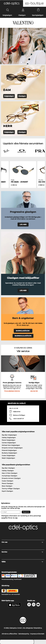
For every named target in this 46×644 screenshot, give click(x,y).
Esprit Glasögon (7, 491)
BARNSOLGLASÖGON (23, 336)
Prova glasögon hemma (12, 391)
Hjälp (22, 562)
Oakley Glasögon (8, 471)
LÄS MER (23, 224)
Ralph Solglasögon (8, 458)
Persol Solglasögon (9, 440)
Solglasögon (7, 15)
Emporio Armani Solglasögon (12, 448)
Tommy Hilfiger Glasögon (11, 489)
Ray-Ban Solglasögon (9, 435)
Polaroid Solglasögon (9, 450)
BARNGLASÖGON (23, 331)
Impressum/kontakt (37, 634)
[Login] (23, 10)
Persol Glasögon (8, 483)
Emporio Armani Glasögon (11, 478)
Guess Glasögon (8, 481)
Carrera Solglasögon (9, 443)
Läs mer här (34, 391)
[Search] (8, 10)
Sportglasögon (38, 15)
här (16, 518)
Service (22, 552)
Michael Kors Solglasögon (11, 445)
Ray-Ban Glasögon (8, 468)
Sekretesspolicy (24, 634)
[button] (12, 3)
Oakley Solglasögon (9, 438)
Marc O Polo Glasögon (10, 473)
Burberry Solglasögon (9, 453)
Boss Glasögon (7, 486)
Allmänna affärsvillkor (10, 634)
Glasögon (22, 15)
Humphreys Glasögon (10, 476)
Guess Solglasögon (9, 455)
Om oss (22, 542)
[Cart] (38, 10)
